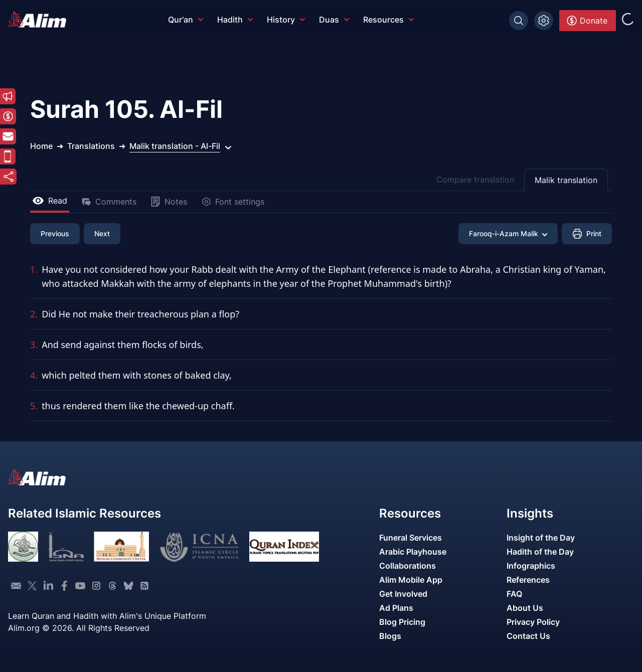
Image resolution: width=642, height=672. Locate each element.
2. (34, 314)
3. (34, 345)
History (286, 20)
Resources (388, 20)
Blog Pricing (402, 622)
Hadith (235, 20)
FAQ (514, 594)
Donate (587, 21)
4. (34, 375)
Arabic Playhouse (413, 552)
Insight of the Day (541, 538)
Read (50, 201)
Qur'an (186, 20)
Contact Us (528, 636)
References (528, 580)
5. (34, 406)
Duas (334, 20)
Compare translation (475, 180)
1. (34, 269)
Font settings (233, 202)
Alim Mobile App (411, 580)
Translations (91, 146)
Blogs (390, 636)
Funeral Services (411, 538)
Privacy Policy (533, 622)
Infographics (531, 566)
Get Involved (403, 594)
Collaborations (408, 566)
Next (102, 233)
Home (41, 146)
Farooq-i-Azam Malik (508, 233)
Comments (109, 202)
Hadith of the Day (540, 552)
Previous (55, 233)
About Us (525, 608)
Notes (169, 202)
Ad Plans (396, 608)
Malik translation (566, 180)
